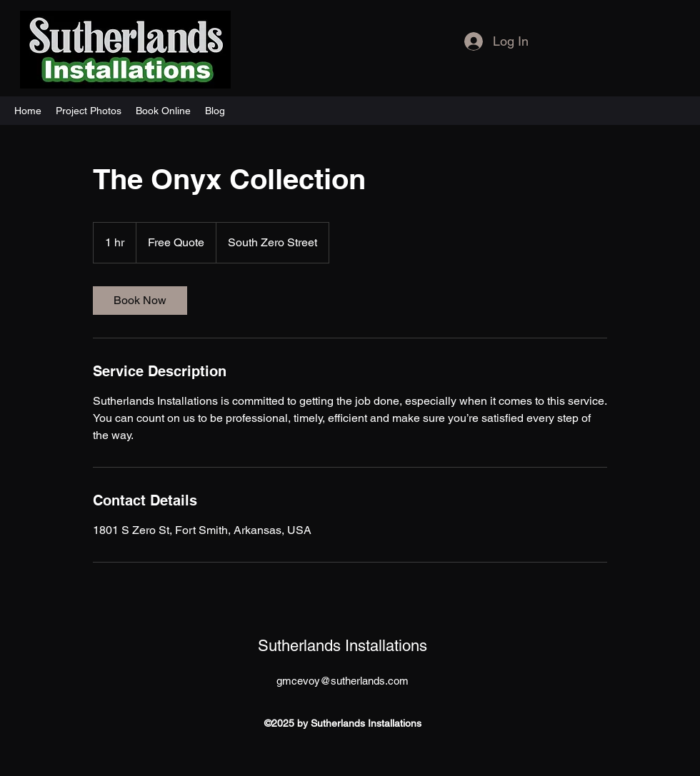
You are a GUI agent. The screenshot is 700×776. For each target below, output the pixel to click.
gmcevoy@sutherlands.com (342, 681)
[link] (140, 301)
